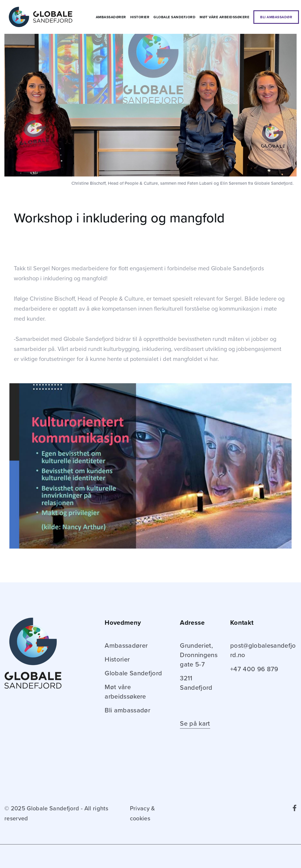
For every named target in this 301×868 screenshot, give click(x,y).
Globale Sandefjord (174, 17)
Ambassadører (111, 17)
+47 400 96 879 (254, 669)
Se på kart (195, 724)
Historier (140, 17)
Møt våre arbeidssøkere (224, 17)
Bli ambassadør (276, 17)
